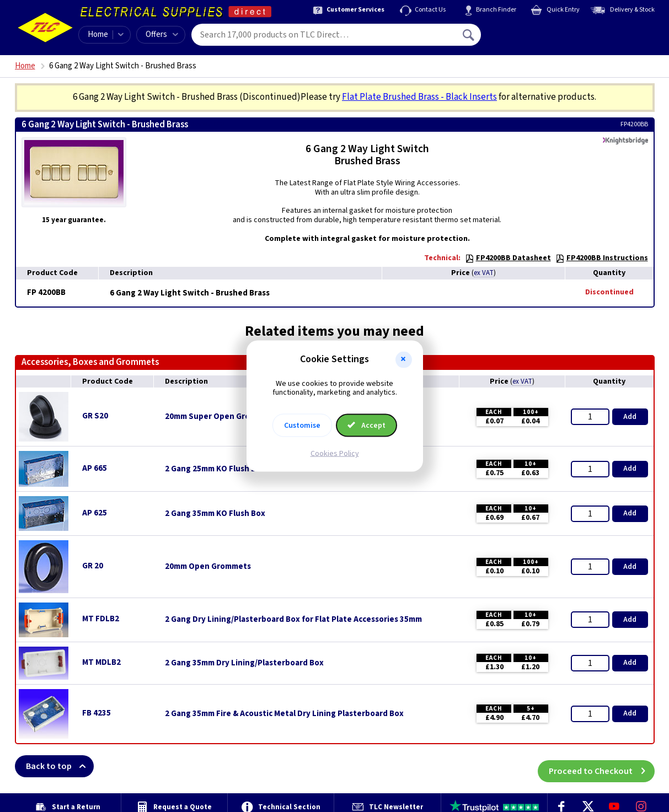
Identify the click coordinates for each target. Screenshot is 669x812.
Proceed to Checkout (602, 766)
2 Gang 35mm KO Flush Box (215, 514)
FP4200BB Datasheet (508, 258)
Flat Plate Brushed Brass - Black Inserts (419, 97)
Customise (302, 426)
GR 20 (93, 566)
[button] (404, 359)
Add (630, 417)
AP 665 (95, 468)
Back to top (60, 766)
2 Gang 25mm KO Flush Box (215, 469)
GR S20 (95, 416)
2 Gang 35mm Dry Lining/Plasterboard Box (244, 663)
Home (98, 34)
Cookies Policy (335, 454)
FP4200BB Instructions (602, 258)
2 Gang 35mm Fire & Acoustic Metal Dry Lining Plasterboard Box (284, 714)
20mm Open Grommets (208, 567)
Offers (162, 34)
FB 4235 (97, 713)
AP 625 (95, 513)
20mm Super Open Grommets (220, 417)
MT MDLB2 (101, 662)
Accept (367, 426)
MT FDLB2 (101, 619)
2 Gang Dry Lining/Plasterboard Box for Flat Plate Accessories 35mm (293, 620)
